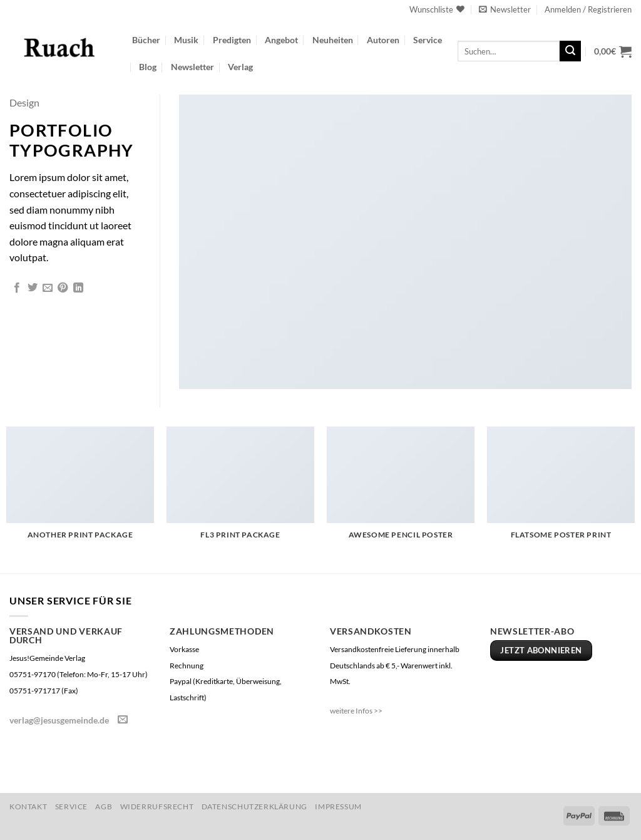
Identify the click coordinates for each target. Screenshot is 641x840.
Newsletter (192, 67)
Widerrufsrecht (157, 806)
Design (24, 102)
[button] (505, 9)
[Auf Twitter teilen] (33, 288)
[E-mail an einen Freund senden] (48, 288)
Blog (148, 67)
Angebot (281, 40)
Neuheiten (333, 40)
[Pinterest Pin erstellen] (63, 288)
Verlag (240, 67)
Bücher (146, 40)
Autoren (383, 40)
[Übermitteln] (570, 51)
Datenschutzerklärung (254, 806)
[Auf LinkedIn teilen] (78, 288)
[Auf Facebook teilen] (17, 288)
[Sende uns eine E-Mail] (123, 720)
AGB (104, 806)
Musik (186, 40)
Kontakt (28, 806)
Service (428, 40)
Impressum (338, 806)
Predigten (232, 40)
